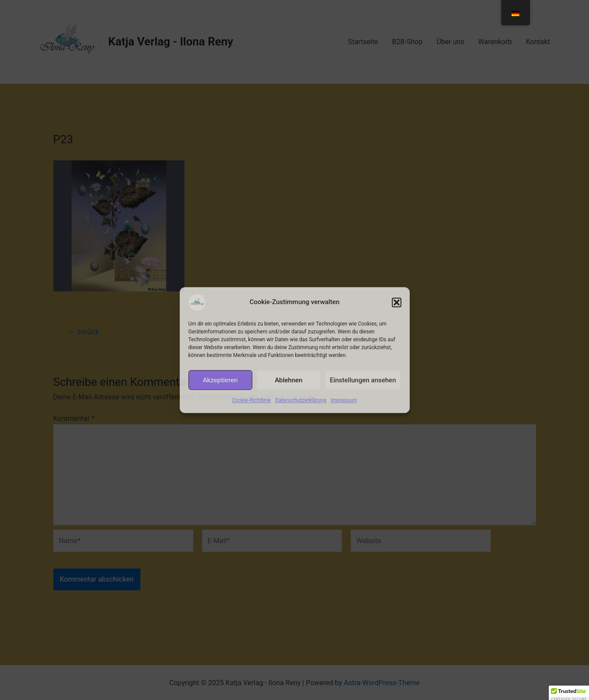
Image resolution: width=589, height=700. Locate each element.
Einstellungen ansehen (363, 380)
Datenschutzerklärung (301, 400)
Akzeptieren (220, 380)
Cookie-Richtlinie (251, 400)
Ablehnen (288, 380)
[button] (397, 302)
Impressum (344, 400)
